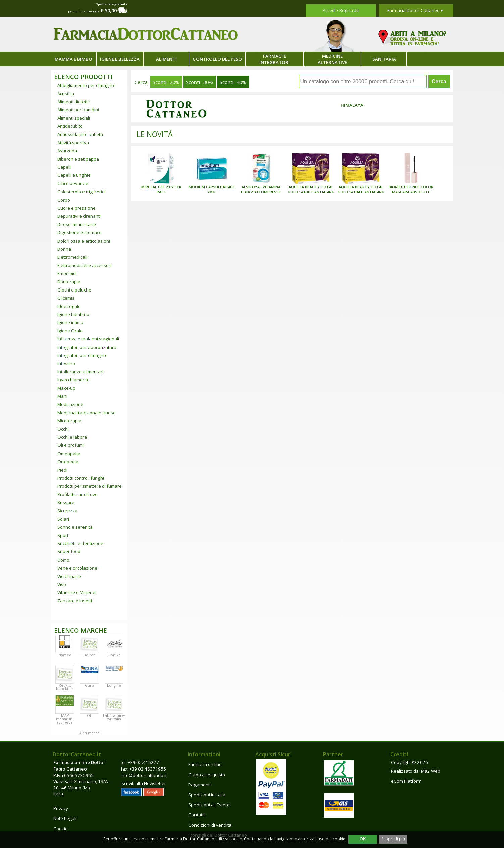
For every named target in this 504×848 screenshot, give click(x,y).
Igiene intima (70, 322)
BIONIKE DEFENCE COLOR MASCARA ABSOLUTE (411, 189)
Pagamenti (200, 785)
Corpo (64, 200)
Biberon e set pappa (78, 159)
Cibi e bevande (73, 183)
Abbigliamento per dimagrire (87, 85)
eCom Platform (406, 781)
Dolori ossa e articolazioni (84, 241)
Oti (90, 715)
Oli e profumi (71, 445)
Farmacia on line (205, 764)
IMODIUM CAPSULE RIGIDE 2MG (211, 189)
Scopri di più (393, 839)
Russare (66, 502)
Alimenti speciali (74, 118)
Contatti (197, 815)
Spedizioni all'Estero (209, 805)
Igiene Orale (70, 331)
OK (363, 839)
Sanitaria (384, 59)
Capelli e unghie (74, 175)
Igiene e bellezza (120, 59)
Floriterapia (69, 282)
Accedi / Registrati (341, 10)
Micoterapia (69, 421)
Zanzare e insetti (75, 601)
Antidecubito (70, 126)
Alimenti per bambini (78, 110)
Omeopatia (69, 454)
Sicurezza (67, 511)
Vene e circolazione (77, 568)
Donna (64, 249)
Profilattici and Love (77, 494)
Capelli (64, 167)
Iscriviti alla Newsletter (143, 783)
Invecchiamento (73, 380)
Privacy (61, 808)
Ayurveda (67, 151)
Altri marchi (90, 733)
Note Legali (65, 818)
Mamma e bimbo (73, 59)
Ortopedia (68, 462)
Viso (62, 584)
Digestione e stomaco (79, 232)
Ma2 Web (431, 771)
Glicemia (66, 298)
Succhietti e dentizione (80, 543)
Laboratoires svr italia (114, 717)
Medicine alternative (332, 59)
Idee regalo (69, 306)
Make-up (66, 388)
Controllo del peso (217, 59)
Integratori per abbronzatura (87, 347)
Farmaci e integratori (274, 59)
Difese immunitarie (77, 224)
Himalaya (352, 105)
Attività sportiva (73, 143)
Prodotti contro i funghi (81, 478)
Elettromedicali (72, 257)
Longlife (114, 685)
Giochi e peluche (74, 290)
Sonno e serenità (75, 527)
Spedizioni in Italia (207, 795)
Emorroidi (67, 273)
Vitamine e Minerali (77, 592)
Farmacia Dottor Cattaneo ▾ (415, 10)
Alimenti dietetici (74, 102)
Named (65, 655)
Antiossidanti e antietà (80, 134)
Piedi (62, 470)
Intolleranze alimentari (80, 372)
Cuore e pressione (76, 208)
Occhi (63, 429)
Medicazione (70, 404)
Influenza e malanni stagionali (88, 339)
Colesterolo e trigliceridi (81, 192)
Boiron (90, 655)
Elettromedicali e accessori (84, 265)
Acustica (66, 94)
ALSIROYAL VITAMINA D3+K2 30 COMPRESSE (261, 189)
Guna (90, 685)
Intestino (66, 363)
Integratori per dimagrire (82, 355)
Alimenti (166, 59)
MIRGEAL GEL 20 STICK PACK (161, 189)
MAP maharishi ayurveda (65, 719)
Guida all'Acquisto (207, 775)
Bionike (114, 655)
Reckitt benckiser (65, 687)
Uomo (63, 560)
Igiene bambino (73, 314)
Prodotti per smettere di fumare (90, 486)
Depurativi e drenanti (79, 216)
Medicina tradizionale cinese (87, 413)
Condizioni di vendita (210, 825)
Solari (63, 519)
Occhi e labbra (72, 437)
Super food (69, 551)
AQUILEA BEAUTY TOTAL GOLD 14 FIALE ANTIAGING (311, 189)
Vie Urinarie (69, 576)
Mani (62, 396)
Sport (63, 535)
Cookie (61, 829)
